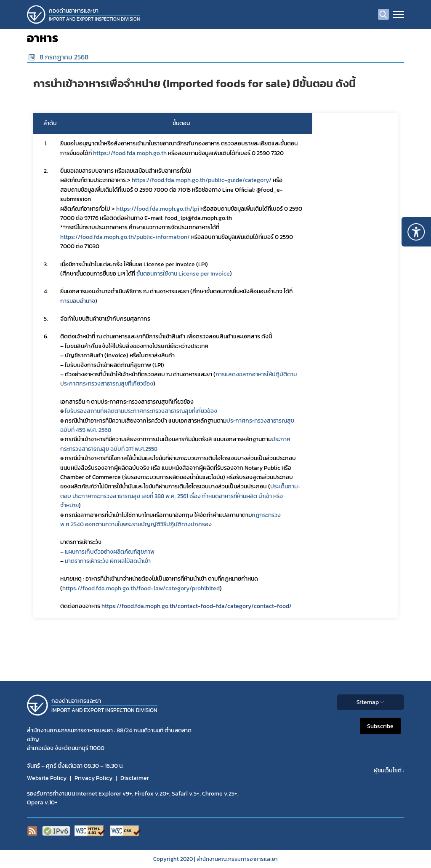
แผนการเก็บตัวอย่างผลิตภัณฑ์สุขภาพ (110, 552)
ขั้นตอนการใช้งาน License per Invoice (183, 274)
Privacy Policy (93, 778)
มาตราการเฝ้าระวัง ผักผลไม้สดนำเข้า (108, 561)
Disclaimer (135, 778)
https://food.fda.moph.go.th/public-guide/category (200, 180)
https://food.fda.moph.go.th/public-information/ (125, 237)
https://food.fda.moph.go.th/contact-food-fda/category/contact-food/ (197, 606)
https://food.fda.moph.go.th (130, 153)
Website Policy (47, 778)
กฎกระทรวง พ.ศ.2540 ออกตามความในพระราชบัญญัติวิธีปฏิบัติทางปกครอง (171, 520)
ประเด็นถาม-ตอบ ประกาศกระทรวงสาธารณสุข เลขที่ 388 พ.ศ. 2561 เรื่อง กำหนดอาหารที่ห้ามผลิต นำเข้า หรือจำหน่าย (180, 496)
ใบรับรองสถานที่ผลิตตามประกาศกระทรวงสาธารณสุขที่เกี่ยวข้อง (141, 411)
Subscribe (380, 726)
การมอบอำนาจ (78, 301)
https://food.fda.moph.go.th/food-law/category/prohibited (141, 588)
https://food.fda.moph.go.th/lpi (158, 209)
